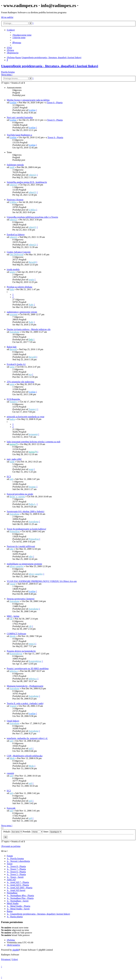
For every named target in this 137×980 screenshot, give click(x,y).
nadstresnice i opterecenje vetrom (22, 312)
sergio (12, 272)
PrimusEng (15, 531)
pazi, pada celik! (14, 459)
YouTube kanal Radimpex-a (19, 135)
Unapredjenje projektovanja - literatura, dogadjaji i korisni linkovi (50, 66)
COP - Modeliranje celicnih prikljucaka (25, 756)
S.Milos (13, 202)
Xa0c (31, 305)
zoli (11, 479)
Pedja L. (32, 504)
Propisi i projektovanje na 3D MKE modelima (28, 669)
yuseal (12, 584)
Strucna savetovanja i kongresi (21, 599)
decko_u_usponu (17, 497)
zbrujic (13, 636)
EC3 (9, 477)
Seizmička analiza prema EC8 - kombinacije (27, 182)
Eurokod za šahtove (16, 235)
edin (12, 549)
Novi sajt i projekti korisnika (20, 117)
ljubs (12, 289)
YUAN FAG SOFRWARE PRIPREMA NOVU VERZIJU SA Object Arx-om (42, 581)
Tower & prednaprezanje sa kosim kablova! (26, 529)
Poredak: (33, 832)
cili (11, 619)
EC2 (9, 791)
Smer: (53, 832)
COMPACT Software (16, 634)
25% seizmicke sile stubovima (20, 382)
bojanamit (33, 434)
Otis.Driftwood (16, 254)
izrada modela (13, 269)
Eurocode (11, 808)
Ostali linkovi (13, 721)
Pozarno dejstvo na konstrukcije (21, 651)
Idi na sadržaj (7, 17)
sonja (12, 367)
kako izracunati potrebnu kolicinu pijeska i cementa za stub (34, 442)
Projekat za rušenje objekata (19, 287)
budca (12, 419)
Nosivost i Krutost (15, 200)
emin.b (32, 644)
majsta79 (14, 444)
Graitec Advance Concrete (19, 252)
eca (30, 374)
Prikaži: (13, 832)
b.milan (13, 103)
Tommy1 (14, 402)
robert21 (32, 175)
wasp (31, 469)
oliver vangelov (17, 566)
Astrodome (14, 332)
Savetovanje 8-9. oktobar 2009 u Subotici (26, 511)
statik (12, 167)
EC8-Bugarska (13, 399)
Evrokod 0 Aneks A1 (16, 364)
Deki (31, 339)
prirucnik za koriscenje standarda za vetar (26, 417)
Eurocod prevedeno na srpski (20, 494)
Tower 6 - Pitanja (55, 103)
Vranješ (13, 706)
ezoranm (13, 314)
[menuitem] (22, 35)
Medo (12, 758)
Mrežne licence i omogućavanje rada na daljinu (28, 100)
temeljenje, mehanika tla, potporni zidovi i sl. (27, 738)
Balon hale (12, 347)
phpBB (16, 950)
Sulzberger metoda (15, 165)
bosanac (32, 487)
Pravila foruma (8, 72)
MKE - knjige (13, 616)
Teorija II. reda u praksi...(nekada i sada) (25, 703)
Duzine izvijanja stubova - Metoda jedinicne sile (29, 329)
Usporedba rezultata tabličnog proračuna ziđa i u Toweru (32, 217)
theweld (32, 262)
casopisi (10, 773)
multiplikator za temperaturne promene (24, 564)
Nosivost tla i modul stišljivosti (21, 546)
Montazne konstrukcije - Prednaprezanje (25, 686)
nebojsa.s (14, 671)
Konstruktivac (16, 654)
